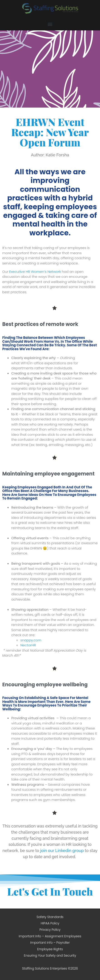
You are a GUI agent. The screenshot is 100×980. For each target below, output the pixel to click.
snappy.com (31, 640)
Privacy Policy (50, 930)
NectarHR (28, 645)
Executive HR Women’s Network (35, 272)
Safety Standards (50, 917)
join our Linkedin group (62, 851)
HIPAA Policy (50, 923)
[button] (50, 24)
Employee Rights (50, 949)
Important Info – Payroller (50, 943)
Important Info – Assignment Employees (50, 936)
